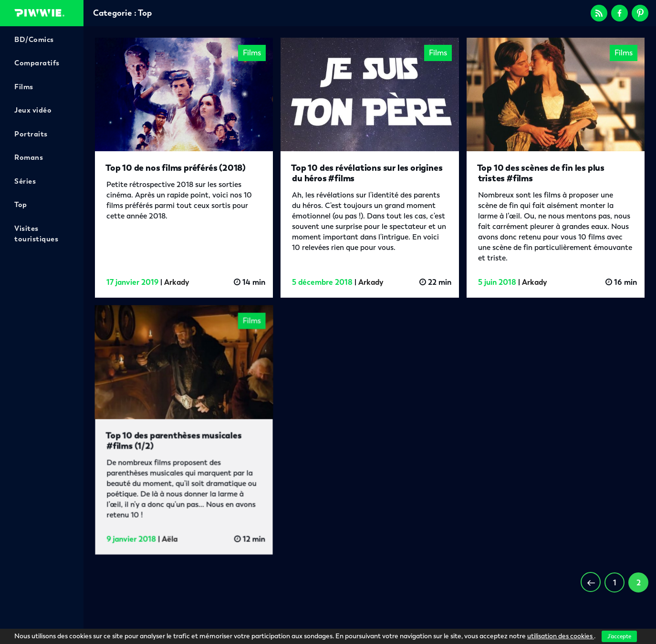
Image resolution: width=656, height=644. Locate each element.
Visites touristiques (36, 234)
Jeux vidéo (33, 110)
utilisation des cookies (561, 636)
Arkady (177, 282)
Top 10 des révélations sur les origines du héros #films (367, 173)
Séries (25, 181)
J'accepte (619, 636)
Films (24, 87)
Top (21, 205)
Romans (29, 157)
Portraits (31, 134)
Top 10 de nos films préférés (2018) (176, 168)
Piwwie (40, 13)
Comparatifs (37, 63)
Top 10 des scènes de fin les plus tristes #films (541, 173)
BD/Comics (34, 40)
